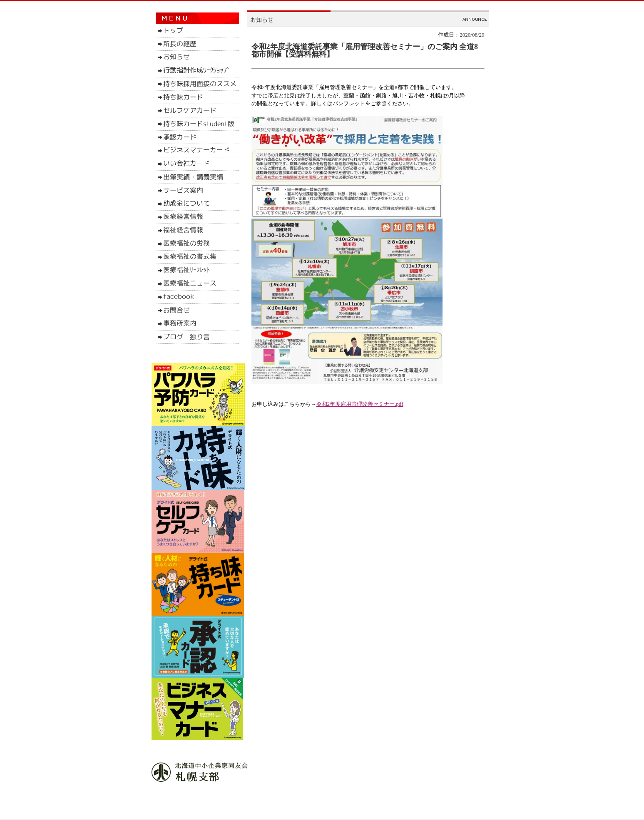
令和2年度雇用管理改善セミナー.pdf (360, 404)
